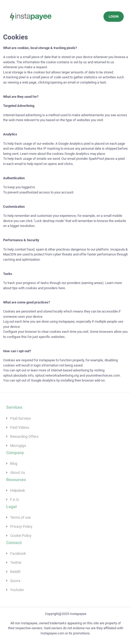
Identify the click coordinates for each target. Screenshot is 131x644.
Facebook (18, 553)
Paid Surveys (21, 418)
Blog (14, 463)
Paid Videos (20, 427)
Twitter (16, 563)
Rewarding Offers (24, 437)
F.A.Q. (15, 500)
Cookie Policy (21, 536)
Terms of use (20, 517)
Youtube (17, 590)
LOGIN (114, 16)
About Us (18, 473)
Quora (15, 581)
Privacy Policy (21, 527)
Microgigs (18, 446)
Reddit (15, 572)
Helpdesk (18, 490)
